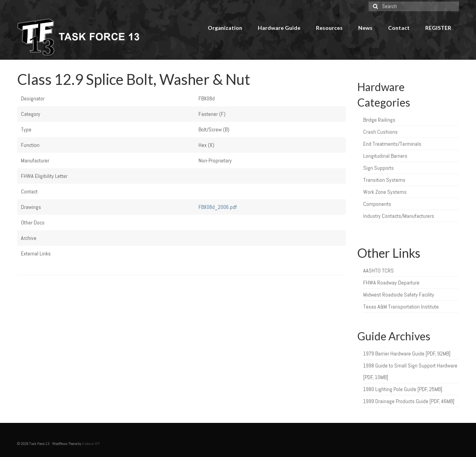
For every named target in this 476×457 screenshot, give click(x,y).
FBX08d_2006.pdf (218, 207)
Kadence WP (91, 444)
